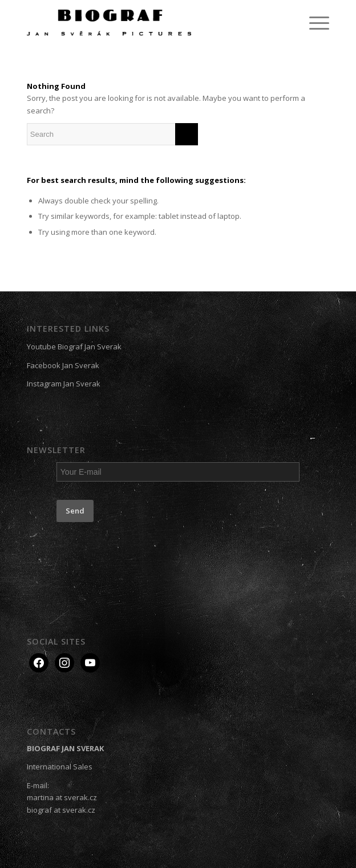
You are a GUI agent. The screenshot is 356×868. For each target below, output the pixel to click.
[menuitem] (313, 23)
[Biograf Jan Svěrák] (148, 23)
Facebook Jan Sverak (63, 365)
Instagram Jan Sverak (64, 384)
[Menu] (313, 23)
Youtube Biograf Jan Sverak (74, 347)
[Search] (112, 134)
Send (75, 511)
